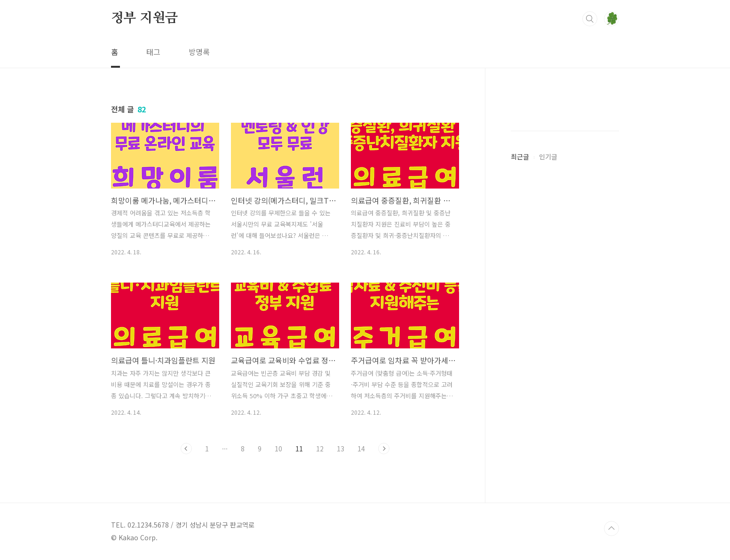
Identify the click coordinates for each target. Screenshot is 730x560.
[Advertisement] (565, 254)
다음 (384, 449)
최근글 (520, 439)
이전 (186, 449)
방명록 (199, 52)
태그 (153, 52)
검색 (590, 19)
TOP (611, 528)
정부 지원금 (144, 18)
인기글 (548, 439)
